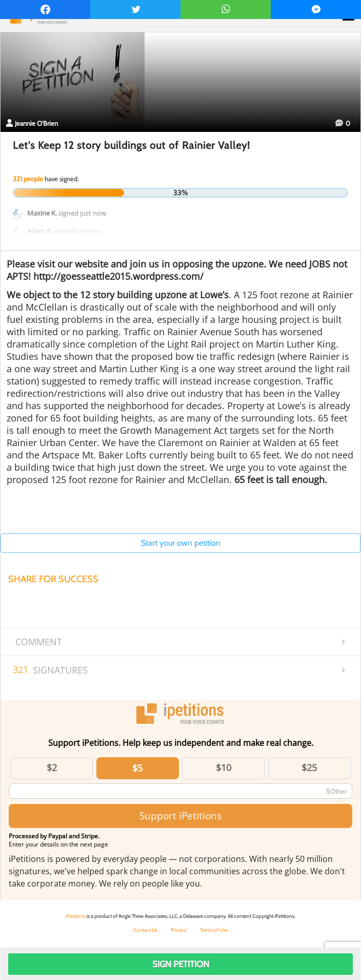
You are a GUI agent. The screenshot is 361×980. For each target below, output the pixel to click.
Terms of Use (214, 930)
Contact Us (145, 930)
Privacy (179, 930)
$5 (137, 768)
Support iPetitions (180, 815)
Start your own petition (181, 543)
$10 (224, 767)
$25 (309, 767)
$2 (52, 767)
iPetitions (76, 916)
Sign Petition (181, 964)
